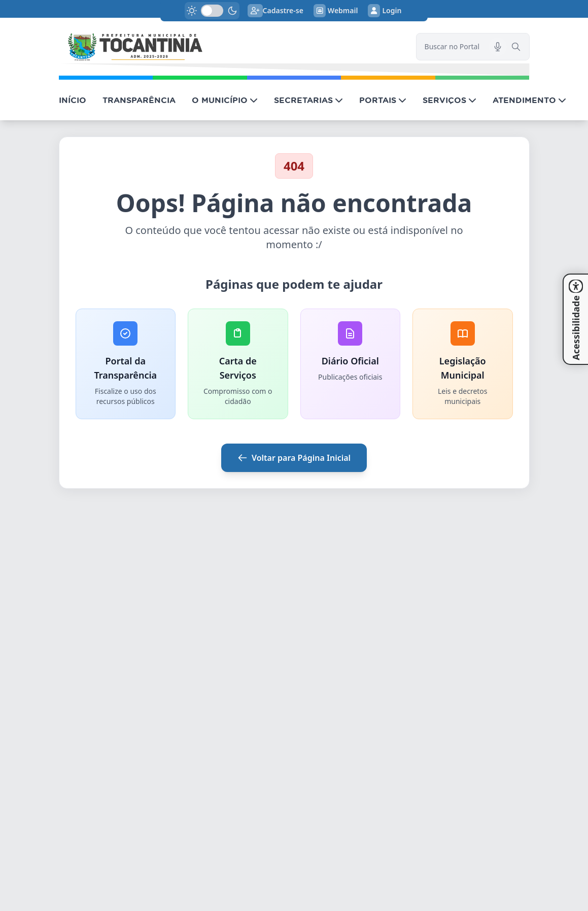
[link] (231, 47)
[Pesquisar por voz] (498, 47)
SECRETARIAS (308, 100)
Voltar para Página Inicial (294, 458)
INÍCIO (73, 100)
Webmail (336, 11)
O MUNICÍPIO (225, 100)
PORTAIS (383, 100)
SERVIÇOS (449, 100)
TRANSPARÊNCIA (139, 100)
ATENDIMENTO (529, 100)
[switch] (212, 11)
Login (385, 11)
